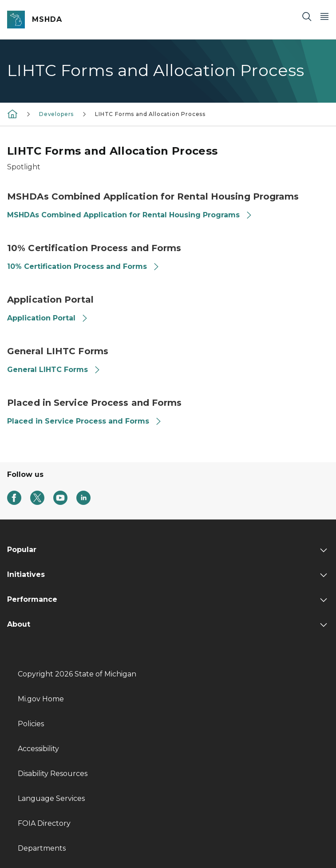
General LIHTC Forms (54, 370)
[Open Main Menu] (324, 16)
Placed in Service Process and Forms (85, 421)
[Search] (307, 16)
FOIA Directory (44, 823)
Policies (31, 724)
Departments (42, 848)
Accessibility (38, 749)
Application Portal (48, 318)
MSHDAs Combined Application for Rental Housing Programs (130, 215)
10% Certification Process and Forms (83, 266)
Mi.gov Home (41, 699)
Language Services (51, 798)
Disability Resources (53, 774)
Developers (56, 114)
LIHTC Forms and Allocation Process (150, 114)
